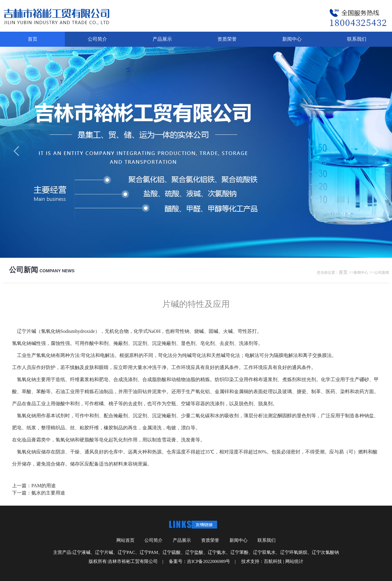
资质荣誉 (227, 39)
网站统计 (294, 561)
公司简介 (97, 39)
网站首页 (125, 540)
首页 (33, 39)
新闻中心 (292, 39)
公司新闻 (382, 273)
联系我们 (357, 39)
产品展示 (162, 39)
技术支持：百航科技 (262, 561)
